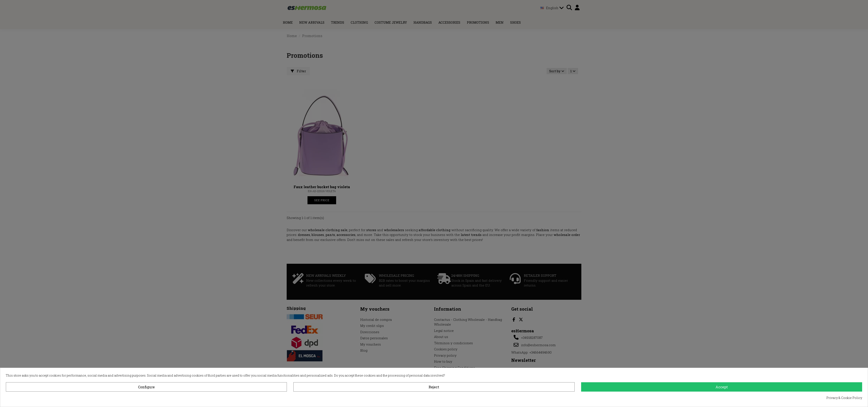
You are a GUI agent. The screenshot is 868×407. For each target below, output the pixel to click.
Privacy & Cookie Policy (844, 398)
